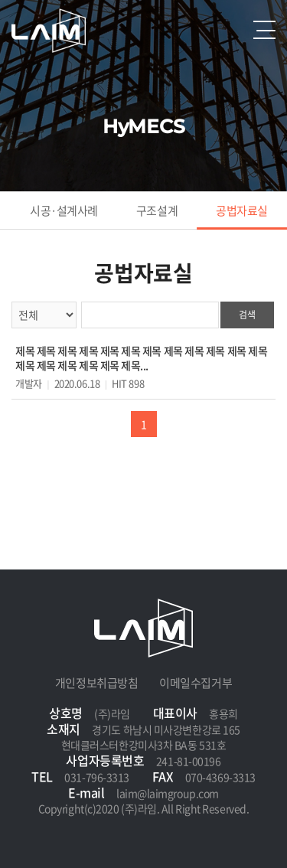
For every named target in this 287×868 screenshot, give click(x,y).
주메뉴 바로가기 (0, 0)
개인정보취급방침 (96, 683)
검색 (247, 315)
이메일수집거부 (196, 683)
